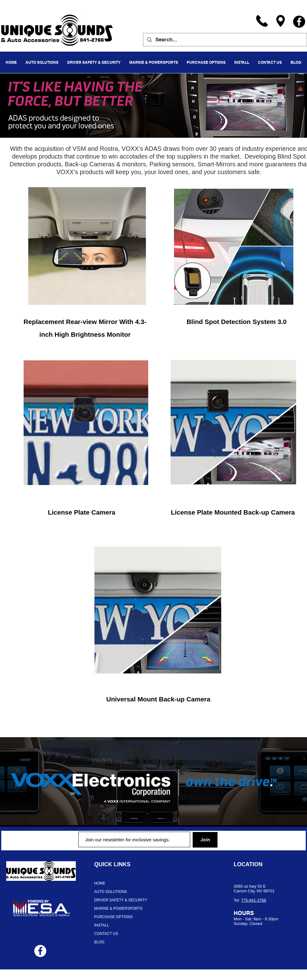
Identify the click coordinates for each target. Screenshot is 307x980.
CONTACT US (106, 934)
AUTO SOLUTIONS (111, 892)
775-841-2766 (254, 900)
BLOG (99, 942)
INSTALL (102, 925)
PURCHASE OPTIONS (113, 917)
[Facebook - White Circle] (40, 951)
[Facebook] (299, 22)
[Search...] (225, 40)
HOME (100, 883)
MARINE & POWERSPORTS (118, 908)
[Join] (205, 840)
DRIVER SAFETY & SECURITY (121, 900)
